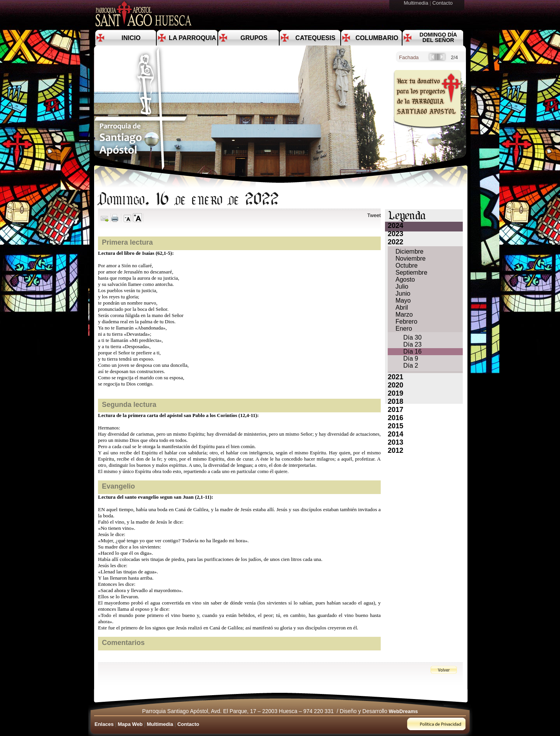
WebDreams (403, 711)
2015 (395, 426)
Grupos (254, 38)
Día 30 (412, 337)
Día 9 (411, 358)
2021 (395, 377)
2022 (395, 242)
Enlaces (104, 724)
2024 (395, 226)
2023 (395, 234)
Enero (404, 329)
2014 (395, 434)
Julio (402, 287)
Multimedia (416, 3)
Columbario (377, 38)
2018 (395, 401)
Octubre (407, 265)
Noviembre (410, 258)
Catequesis (316, 38)
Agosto (405, 280)
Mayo (403, 301)
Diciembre (409, 251)
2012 (395, 450)
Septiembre (411, 272)
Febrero (406, 322)
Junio (403, 294)
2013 (395, 442)
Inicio (131, 38)
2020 (395, 385)
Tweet (374, 215)
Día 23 (412, 344)
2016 (395, 418)
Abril (402, 308)
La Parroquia (192, 38)
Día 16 (412, 351)
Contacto (443, 3)
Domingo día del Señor (438, 37)
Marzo (404, 315)
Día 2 (411, 365)
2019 (395, 393)
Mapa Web (130, 724)
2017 (395, 410)
